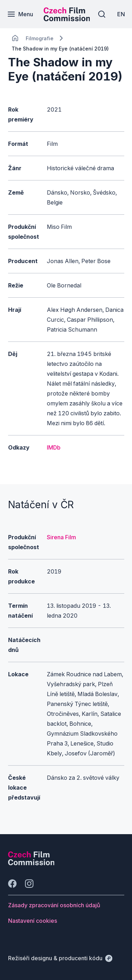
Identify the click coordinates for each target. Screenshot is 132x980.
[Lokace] (40, 38)
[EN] (121, 14)
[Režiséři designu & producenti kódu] (60, 958)
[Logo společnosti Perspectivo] (31, 863)
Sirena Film (61, 537)
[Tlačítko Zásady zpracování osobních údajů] (54, 905)
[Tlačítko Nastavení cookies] (33, 921)
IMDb (54, 447)
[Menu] (20, 14)
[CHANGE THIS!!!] (15, 38)
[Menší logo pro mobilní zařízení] (67, 19)
